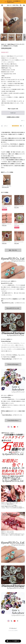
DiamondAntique (13, 364)
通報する (23, 121)
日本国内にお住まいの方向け (13, 117)
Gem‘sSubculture (13, 420)
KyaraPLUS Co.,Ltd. (13, 308)
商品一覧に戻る (13, 250)
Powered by (13, 631)
